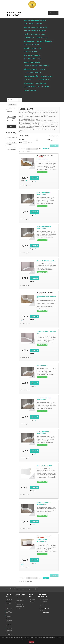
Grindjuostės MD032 (42, 366)
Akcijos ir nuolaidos (12, 138)
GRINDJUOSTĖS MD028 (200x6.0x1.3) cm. (43, 433)
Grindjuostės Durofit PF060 (44, 466)
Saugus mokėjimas (12, 147)
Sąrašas (57, 140)
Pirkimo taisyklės (12, 142)
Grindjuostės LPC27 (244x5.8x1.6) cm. (46, 297)
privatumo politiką (37, 639)
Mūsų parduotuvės (12, 149)
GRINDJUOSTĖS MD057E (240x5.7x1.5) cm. (44, 228)
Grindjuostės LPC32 (42, 159)
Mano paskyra (20, 595)
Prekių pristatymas (12, 140)
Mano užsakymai (20, 598)
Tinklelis (53, 140)
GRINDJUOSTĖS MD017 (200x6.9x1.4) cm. (43, 503)
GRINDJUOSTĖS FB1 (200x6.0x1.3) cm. (46, 332)
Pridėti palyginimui (26, 185)
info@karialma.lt (46, 613)
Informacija (11, 133)
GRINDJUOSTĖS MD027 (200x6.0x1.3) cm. (43, 399)
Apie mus (10, 145)
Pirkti (11, 127)
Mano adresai (20, 604)
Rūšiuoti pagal (23, 140)
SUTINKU (32, 642)
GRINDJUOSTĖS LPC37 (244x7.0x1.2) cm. (43, 540)
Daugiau (21, 132)
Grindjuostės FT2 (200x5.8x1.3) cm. (47, 261)
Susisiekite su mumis (9, 617)
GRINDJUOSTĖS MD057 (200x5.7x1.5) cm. (43, 194)
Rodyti (21, 142)
